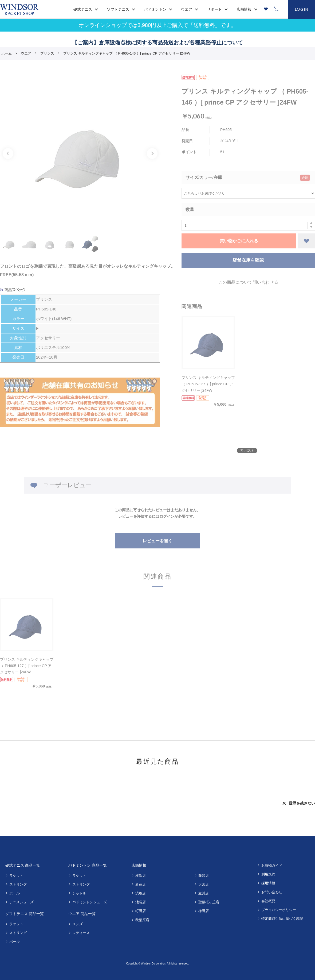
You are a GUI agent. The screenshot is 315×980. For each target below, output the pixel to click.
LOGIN (302, 9)
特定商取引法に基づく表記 (282, 919)
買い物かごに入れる (239, 241)
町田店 (141, 911)
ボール (15, 893)
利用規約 (268, 874)
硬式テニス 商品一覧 (23, 865)
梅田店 (204, 911)
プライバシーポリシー (279, 910)
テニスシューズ (21, 902)
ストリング (18, 884)
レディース (81, 933)
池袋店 (141, 902)
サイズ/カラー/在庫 (204, 177)
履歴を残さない (302, 803)
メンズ (78, 924)
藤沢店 (204, 876)
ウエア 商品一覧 (82, 914)
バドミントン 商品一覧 (88, 865)
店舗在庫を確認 (248, 260)
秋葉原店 (142, 920)
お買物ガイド (272, 865)
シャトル (79, 893)
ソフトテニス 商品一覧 (25, 914)
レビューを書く (157, 541)
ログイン (167, 516)
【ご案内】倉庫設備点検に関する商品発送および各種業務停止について (157, 43)
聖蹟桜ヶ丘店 (209, 902)
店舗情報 (139, 865)
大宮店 (204, 884)
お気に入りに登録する (306, 241)
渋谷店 (141, 893)
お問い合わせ (272, 892)
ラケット (16, 876)
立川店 (204, 893)
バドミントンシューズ (90, 902)
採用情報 (268, 883)
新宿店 (141, 884)
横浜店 (141, 876)
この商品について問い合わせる (248, 282)
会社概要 (268, 901)
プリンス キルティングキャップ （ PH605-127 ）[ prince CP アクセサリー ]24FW (208, 384)
